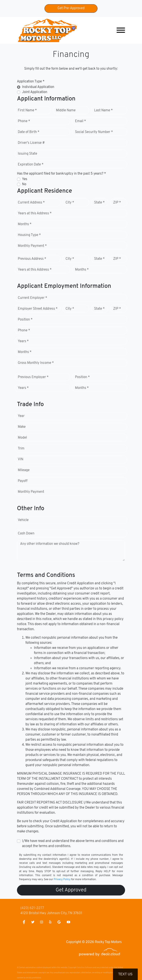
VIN (21, 459)
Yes (25, 179)
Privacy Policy (62, 880)
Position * (25, 320)
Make (22, 427)
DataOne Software (85, 968)
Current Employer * (32, 298)
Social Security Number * (94, 132)
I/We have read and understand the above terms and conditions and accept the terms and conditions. (73, 844)
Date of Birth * (29, 132)
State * (99, 203)
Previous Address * (32, 259)
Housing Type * (29, 235)
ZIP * (117, 203)
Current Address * (31, 203)
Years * (23, 341)
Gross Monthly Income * (36, 363)
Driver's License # (31, 143)
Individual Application (38, 87)
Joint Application (35, 92)
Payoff (23, 481)
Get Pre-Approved (71, 8)
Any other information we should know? (50, 544)
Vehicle (23, 520)
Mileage (24, 470)
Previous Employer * (33, 377)
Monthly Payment (31, 492)
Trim (21, 449)
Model (22, 438)
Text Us (125, 974)
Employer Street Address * (38, 309)
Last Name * (103, 110)
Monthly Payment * (32, 246)
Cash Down (26, 534)
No (24, 184)
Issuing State (27, 154)
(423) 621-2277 (32, 908)
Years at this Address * (35, 213)
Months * (25, 224)
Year (21, 416)
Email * (81, 121)
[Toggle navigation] (121, 30)
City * (70, 203)
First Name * (27, 110)
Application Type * (31, 82)
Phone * (24, 121)
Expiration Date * (31, 165)
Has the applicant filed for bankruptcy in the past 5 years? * (61, 174)
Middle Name (66, 110)
